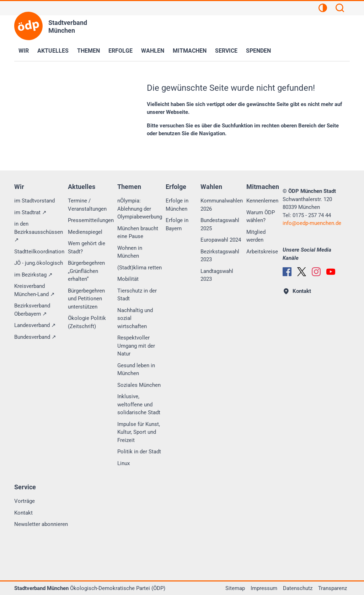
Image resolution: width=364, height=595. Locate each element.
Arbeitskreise (262, 252)
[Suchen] (340, 9)
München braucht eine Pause (138, 233)
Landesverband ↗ (35, 325)
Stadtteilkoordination (39, 252)
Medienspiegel (85, 232)
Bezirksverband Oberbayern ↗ (32, 310)
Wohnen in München (130, 252)
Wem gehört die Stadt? (87, 248)
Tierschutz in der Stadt (137, 295)
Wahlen (153, 51)
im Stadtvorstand (34, 201)
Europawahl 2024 (221, 240)
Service (226, 51)
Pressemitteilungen (91, 220)
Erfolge (121, 51)
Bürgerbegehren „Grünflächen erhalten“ (86, 271)
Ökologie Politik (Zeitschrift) (87, 322)
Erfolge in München (177, 205)
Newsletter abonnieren (41, 524)
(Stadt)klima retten (140, 268)
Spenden (258, 51)
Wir (24, 51)
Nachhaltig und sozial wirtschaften (135, 318)
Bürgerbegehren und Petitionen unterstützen (86, 299)
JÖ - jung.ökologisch (39, 263)
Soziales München (139, 385)
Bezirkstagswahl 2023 (220, 256)
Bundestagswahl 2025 (220, 224)
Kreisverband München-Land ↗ (34, 290)
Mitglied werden (256, 236)
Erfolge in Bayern (177, 224)
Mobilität (128, 279)
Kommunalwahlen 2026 (222, 205)
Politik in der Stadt (139, 452)
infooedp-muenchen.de (312, 223)
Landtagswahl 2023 (217, 275)
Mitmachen (190, 51)
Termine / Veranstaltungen (87, 205)
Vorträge (25, 501)
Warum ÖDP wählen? (261, 217)
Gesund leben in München (136, 370)
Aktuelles (53, 51)
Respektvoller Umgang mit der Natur (136, 346)
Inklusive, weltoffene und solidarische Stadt (139, 404)
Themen (89, 51)
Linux (124, 463)
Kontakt (23, 513)
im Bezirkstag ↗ (33, 275)
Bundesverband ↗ (35, 337)
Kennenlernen (262, 201)
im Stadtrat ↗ (30, 212)
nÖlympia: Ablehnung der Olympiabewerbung (140, 209)
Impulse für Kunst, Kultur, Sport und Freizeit (139, 432)
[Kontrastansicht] (323, 9)
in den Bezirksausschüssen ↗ (39, 232)
